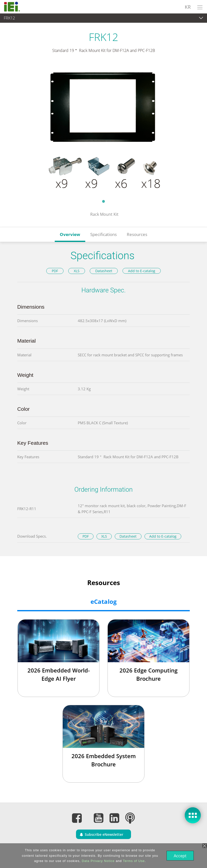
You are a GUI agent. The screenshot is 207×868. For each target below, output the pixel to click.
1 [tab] (103, 201)
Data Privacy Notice (98, 861)
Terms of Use (133, 861)
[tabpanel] (103, 129)
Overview (70, 234)
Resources (137, 234)
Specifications (103, 234)
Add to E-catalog (142, 271)
